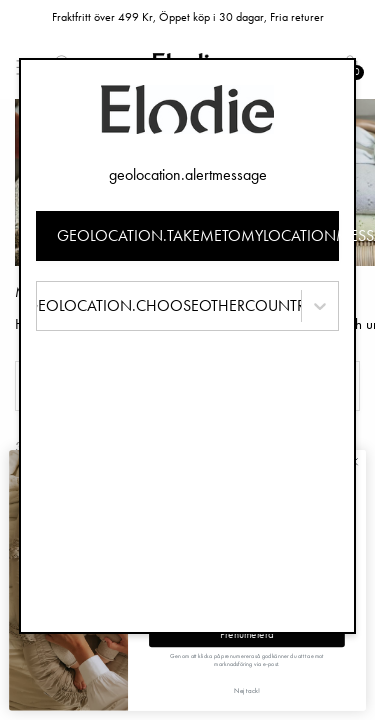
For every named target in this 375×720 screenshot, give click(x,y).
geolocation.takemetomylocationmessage (198, 235)
